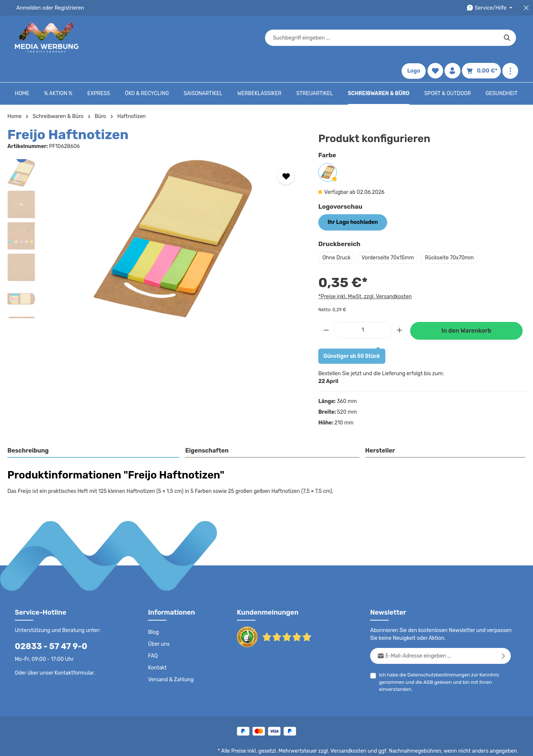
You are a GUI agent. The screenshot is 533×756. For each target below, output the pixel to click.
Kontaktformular (72, 650)
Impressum (368, 745)
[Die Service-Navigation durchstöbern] (491, 8)
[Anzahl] (363, 308)
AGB (427, 660)
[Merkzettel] (438, 38)
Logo (416, 38)
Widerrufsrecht (436, 745)
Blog (153, 610)
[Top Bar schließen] (526, 8)
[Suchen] (383, 38)
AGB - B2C (306, 745)
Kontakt (157, 645)
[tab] (94, 429)
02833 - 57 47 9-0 (47, 624)
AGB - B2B (337, 745)
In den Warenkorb (466, 308)
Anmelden (28, 8)
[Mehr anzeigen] (510, 38)
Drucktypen (400, 745)
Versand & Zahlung (170, 657)
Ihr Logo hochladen (352, 200)
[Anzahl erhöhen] (400, 308)
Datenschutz (272, 745)
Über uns (159, 622)
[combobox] (258, 38)
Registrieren (67, 8)
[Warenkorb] (483, 38)
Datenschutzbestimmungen (436, 652)
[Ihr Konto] (455, 38)
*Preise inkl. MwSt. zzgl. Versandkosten (364, 274)
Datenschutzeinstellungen (489, 745)
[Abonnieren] (504, 633)
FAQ (153, 634)
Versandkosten (356, 729)
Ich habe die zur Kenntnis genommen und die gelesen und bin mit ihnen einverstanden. (436, 659)
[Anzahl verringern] (326, 308)
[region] (155, 216)
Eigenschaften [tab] (206, 428)
